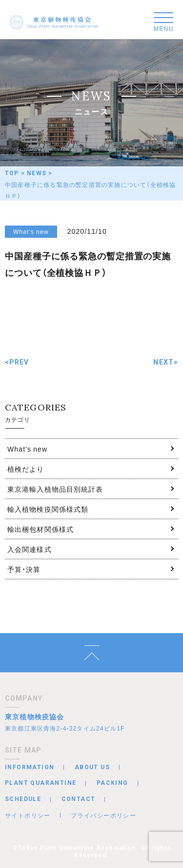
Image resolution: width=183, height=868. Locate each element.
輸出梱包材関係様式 (41, 529)
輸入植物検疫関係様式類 (48, 509)
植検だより (26, 469)
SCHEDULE (23, 799)
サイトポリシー (28, 815)
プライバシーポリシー (103, 815)
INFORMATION (30, 767)
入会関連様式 (30, 549)
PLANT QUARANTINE (41, 783)
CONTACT (79, 799)
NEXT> (166, 362)
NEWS (37, 173)
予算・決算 (24, 569)
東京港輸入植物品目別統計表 (55, 489)
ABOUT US (92, 767)
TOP (12, 173)
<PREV (17, 362)
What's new (27, 449)
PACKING (112, 783)
